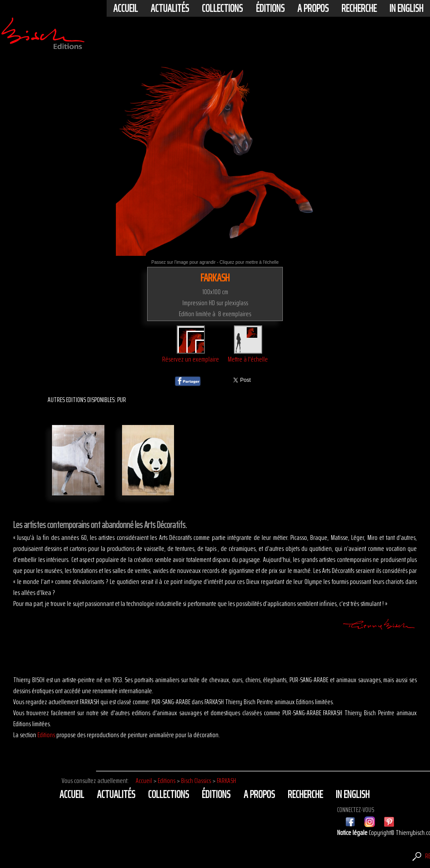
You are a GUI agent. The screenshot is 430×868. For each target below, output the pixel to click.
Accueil (126, 8)
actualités (170, 8)
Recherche (359, 8)
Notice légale (353, 833)
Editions (46, 735)
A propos (313, 8)
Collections (222, 8)
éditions (270, 8)
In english (406, 8)
